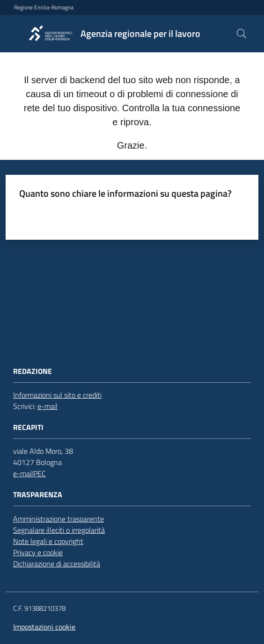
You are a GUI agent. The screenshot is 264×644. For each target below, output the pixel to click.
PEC (40, 473)
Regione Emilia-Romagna (44, 7)
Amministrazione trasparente (59, 519)
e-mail (48, 406)
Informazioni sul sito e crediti (57, 395)
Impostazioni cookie (44, 627)
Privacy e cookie (38, 552)
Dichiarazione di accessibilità (57, 564)
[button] (242, 34)
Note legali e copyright (48, 541)
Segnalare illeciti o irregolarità (59, 530)
